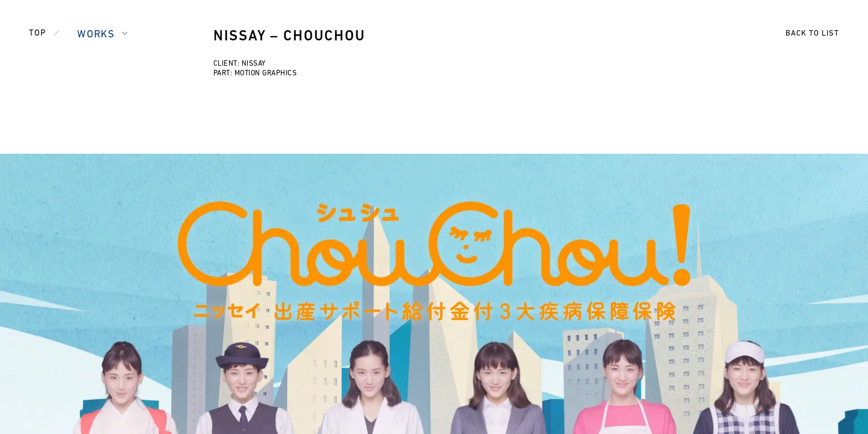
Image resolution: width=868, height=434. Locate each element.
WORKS (96, 35)
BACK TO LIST (812, 33)
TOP (37, 33)
